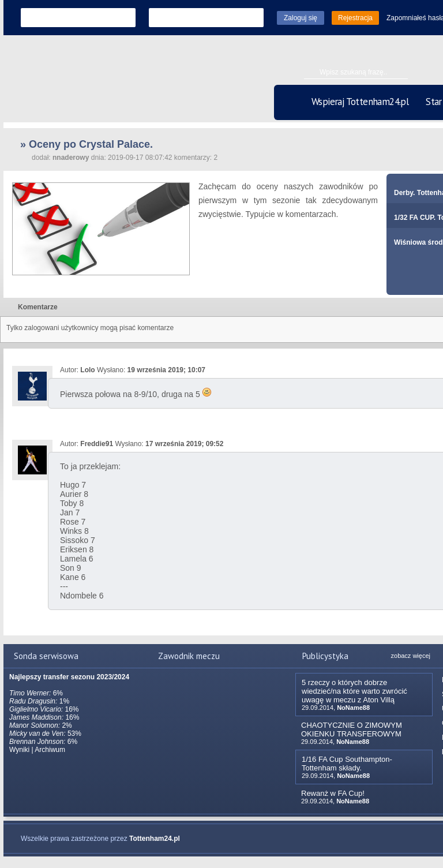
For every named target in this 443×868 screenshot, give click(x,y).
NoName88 (353, 708)
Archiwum (50, 750)
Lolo (87, 370)
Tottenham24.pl (155, 839)
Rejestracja (355, 18)
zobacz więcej (411, 656)
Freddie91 (97, 444)
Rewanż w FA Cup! (333, 793)
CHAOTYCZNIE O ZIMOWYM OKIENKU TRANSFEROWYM (352, 729)
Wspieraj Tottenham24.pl (360, 102)
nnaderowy (71, 158)
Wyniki (19, 750)
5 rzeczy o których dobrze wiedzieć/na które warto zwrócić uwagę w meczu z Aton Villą (354, 691)
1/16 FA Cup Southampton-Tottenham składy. (347, 764)
